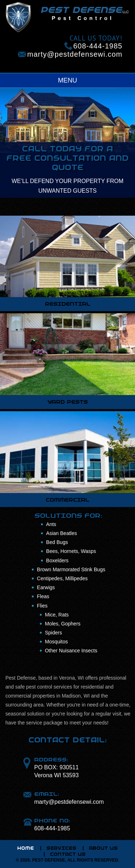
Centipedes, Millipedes (62, 578)
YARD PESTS (68, 402)
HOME (26, 848)
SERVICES (61, 848)
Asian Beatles (62, 533)
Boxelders (57, 560)
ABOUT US (103, 848)
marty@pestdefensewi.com (75, 54)
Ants (51, 524)
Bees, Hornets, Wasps (71, 551)
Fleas (43, 596)
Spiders (53, 633)
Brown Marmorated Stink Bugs (71, 569)
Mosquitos (57, 642)
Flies (42, 606)
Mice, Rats (57, 615)
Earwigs (46, 587)
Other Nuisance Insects (71, 651)
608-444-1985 (98, 46)
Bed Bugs (57, 542)
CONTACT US (68, 854)
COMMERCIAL (67, 500)
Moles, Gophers (63, 624)
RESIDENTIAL (68, 304)
